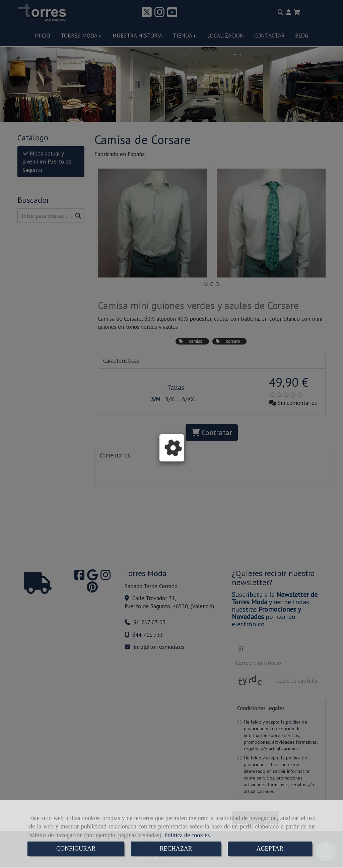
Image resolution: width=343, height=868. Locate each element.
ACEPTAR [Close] (270, 849)
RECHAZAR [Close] (176, 849)
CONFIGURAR (76, 849)
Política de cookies (187, 835)
